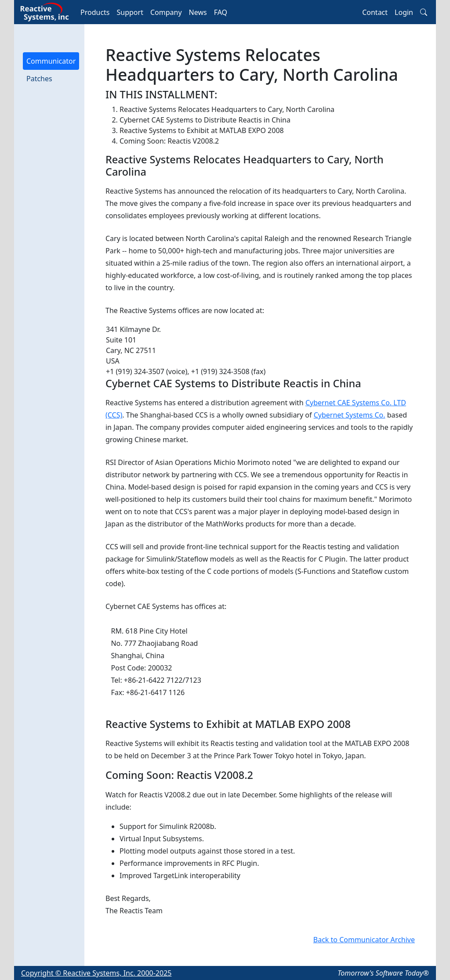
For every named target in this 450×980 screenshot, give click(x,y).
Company (166, 12)
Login (404, 12)
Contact (375, 12)
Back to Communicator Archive (364, 940)
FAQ (221, 12)
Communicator (51, 61)
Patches (39, 79)
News (198, 12)
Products (95, 12)
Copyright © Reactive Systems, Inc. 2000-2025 (96, 973)
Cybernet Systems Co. (350, 415)
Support (130, 12)
